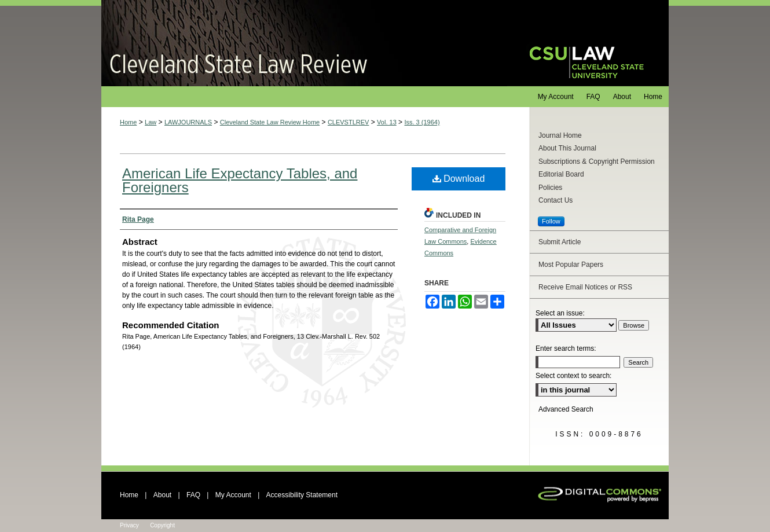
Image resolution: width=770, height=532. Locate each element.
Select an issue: (560, 313)
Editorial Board (561, 174)
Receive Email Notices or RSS (585, 287)
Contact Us (555, 200)
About (162, 495)
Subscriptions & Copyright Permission (597, 162)
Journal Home (560, 135)
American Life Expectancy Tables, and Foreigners (240, 180)
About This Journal (567, 148)
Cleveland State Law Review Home (270, 122)
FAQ (193, 495)
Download (459, 179)
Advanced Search (566, 409)
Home (128, 122)
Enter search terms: (566, 348)
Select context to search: (573, 376)
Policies (550, 188)
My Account (233, 495)
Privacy (129, 525)
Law (151, 122)
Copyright (162, 525)
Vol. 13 (387, 122)
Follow (551, 221)
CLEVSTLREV (349, 122)
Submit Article (560, 242)
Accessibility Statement (302, 495)
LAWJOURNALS (188, 122)
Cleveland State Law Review (304, 43)
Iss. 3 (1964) (422, 122)
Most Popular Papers (571, 265)
